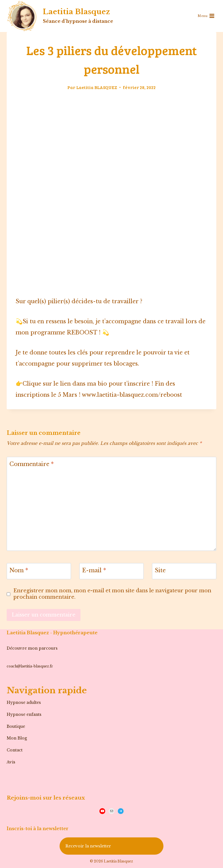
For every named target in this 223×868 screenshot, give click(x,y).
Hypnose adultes (24, 702)
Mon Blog (17, 738)
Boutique (16, 726)
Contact (15, 750)
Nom (19, 570)
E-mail (94, 570)
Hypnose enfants (24, 714)
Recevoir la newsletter (88, 846)
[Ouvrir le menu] (206, 16)
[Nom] (39, 571)
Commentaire (32, 464)
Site (160, 570)
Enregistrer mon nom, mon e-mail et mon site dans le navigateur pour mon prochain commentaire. (112, 594)
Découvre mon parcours (32, 648)
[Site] (184, 571)
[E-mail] (111, 571)
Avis (11, 762)
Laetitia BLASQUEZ (97, 87)
